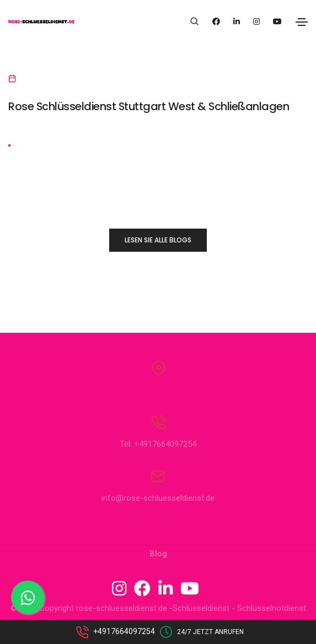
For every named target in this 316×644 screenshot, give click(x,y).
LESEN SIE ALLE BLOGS (158, 240)
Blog (158, 554)
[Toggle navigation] (302, 22)
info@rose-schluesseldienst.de (158, 498)
